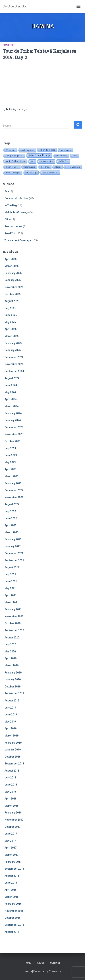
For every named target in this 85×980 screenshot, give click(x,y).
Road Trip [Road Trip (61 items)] (31, 172)
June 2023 (11, 455)
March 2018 (12, 806)
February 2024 (13, 413)
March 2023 (12, 476)
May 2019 (10, 722)
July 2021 (10, 574)
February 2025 (13, 343)
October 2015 (13, 918)
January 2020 (13, 679)
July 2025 (10, 308)
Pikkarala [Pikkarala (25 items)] (45, 167)
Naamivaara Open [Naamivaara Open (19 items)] (50, 173)
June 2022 (11, 518)
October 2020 (13, 623)
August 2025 (12, 301)
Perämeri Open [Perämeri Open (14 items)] (12, 167)
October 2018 (13, 757)
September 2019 (14, 693)
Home (28, 963)
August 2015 (12, 932)
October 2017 (13, 827)
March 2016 (12, 897)
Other (8, 219)
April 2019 (11, 729)
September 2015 (14, 925)
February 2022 (13, 539)
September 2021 (14, 560)
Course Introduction (16, 198)
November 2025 (14, 287)
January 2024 (13, 420)
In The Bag (11, 205)
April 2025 (11, 329)
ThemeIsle (55, 971)
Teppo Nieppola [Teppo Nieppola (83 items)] (15, 156)
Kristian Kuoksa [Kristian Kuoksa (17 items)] (47, 161)
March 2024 (12, 406)
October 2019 (13, 687)
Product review (14, 226)
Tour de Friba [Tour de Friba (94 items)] (47, 150)
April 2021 (11, 595)
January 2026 (13, 280)
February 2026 (13, 273)
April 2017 (11, 848)
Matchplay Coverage (17, 212)
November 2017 (14, 820)
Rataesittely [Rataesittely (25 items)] (62, 156)
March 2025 (12, 336)
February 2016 (13, 904)
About (41, 963)
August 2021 (12, 567)
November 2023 (14, 434)
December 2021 (14, 553)
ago (20, 109)
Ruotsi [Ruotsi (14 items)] (58, 167)
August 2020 (12, 638)
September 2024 (14, 371)
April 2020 (11, 658)
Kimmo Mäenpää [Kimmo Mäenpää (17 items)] (13, 173)
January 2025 (13, 350)
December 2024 (14, 357)
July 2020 (10, 644)
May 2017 (10, 841)
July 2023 (10, 448)
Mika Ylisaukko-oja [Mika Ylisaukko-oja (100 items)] (40, 155)
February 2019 (13, 743)
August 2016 (12, 876)
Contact (55, 963)
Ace (7, 191)
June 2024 (11, 385)
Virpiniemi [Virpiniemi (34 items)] (11, 150)
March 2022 (12, 532)
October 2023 (13, 441)
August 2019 (12, 701)
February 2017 (13, 862)
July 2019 (10, 708)
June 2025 (11, 315)
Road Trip (8, 45)
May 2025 (10, 322)
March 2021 (12, 602)
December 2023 (14, 427)
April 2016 (11, 890)
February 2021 (13, 609)
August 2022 (12, 504)
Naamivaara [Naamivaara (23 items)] (30, 167)
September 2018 (14, 764)
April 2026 (11, 259)
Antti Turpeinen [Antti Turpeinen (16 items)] (28, 150)
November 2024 (14, 364)
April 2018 (11, 799)
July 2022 (10, 511)
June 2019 (11, 715)
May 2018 (10, 792)
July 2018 (10, 778)
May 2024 (10, 392)
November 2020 (14, 616)
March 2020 (12, 665)
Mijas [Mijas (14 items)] (75, 156)
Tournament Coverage (18, 240)
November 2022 (14, 497)
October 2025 (13, 294)
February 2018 (13, 813)
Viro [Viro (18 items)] (32, 161)
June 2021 (11, 581)
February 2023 (13, 483)
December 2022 (14, 490)
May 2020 (10, 652)
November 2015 (14, 911)
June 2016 (11, 883)
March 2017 (12, 855)
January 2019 (13, 750)
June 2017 (11, 834)
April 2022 (11, 525)
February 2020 (13, 673)
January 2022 (13, 546)
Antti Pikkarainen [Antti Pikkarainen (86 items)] (15, 161)
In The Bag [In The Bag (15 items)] (64, 161)
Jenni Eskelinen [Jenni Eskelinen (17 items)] (73, 167)
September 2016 (14, 869)
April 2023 (11, 469)
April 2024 (11, 399)
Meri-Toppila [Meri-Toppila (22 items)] (66, 150)
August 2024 (12, 378)
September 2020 (14, 630)
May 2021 (10, 588)
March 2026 (12, 266)
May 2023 (10, 462)
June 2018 (11, 785)
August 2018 (12, 771)
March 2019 (12, 736)
